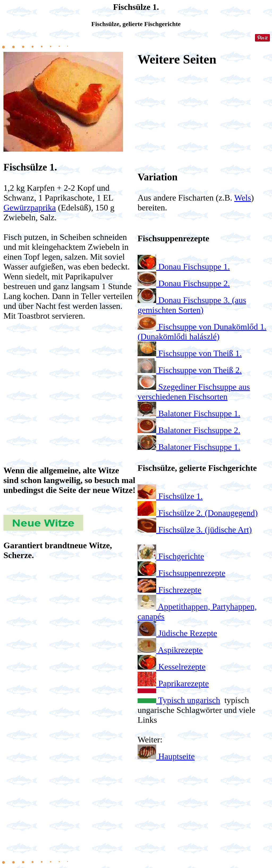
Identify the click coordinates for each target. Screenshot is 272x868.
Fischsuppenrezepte (192, 573)
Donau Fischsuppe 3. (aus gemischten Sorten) (192, 305)
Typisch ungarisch (189, 700)
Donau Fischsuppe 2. (194, 283)
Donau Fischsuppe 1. (194, 267)
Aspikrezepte (180, 650)
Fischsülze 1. (180, 496)
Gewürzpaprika (30, 207)
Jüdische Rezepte (188, 633)
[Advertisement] (70, 378)
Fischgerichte (181, 556)
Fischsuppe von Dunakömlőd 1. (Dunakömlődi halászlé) (202, 332)
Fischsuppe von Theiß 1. (200, 353)
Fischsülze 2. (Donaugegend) (208, 513)
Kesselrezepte (182, 667)
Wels (243, 198)
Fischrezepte (180, 590)
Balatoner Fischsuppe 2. (199, 430)
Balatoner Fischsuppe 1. (199, 413)
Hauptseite (177, 756)
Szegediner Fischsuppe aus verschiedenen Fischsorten (194, 392)
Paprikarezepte (184, 683)
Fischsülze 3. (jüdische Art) (205, 530)
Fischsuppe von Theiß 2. (200, 370)
